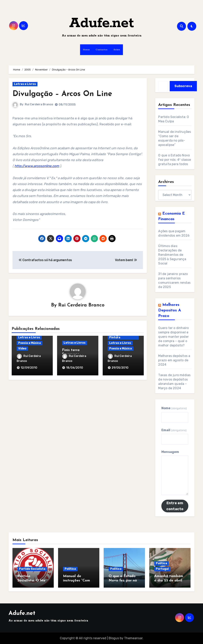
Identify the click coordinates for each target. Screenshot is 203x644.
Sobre (117, 50)
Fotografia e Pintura (118, 336)
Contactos (102, 50)
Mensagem (170, 452)
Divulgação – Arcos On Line (62, 94)
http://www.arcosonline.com (37, 166)
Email (174, 430)
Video (22, 349)
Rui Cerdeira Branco (39, 104)
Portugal (162, 569)
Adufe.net (102, 23)
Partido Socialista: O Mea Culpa (33, 580)
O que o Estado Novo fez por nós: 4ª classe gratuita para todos (174, 160)
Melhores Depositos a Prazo (170, 310)
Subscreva (183, 86)
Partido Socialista (32, 569)
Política (70, 569)
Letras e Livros (25, 84)
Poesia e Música (30, 343)
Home (86, 50)
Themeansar (133, 638)
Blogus (114, 638)
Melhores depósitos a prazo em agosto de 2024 (174, 360)
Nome (174, 408)
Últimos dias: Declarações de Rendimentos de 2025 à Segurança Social (172, 255)
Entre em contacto (175, 506)
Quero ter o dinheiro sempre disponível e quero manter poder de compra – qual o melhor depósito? (173, 337)
